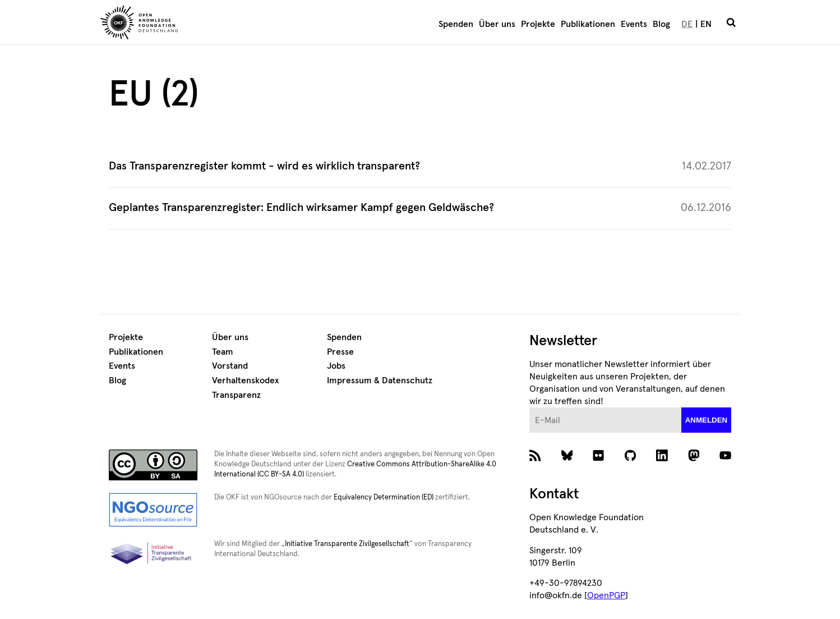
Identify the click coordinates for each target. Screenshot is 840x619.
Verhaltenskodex (245, 380)
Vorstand (230, 366)
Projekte (538, 24)
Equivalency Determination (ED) (384, 498)
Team (223, 352)
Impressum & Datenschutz (380, 380)
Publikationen (588, 24)
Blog (661, 24)
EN (706, 24)
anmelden (707, 420)
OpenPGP (606, 595)
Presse (340, 352)
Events (634, 24)
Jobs (336, 366)
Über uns (497, 24)
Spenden (456, 24)
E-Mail (530, 408)
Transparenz (236, 395)
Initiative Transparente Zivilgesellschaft (347, 544)
